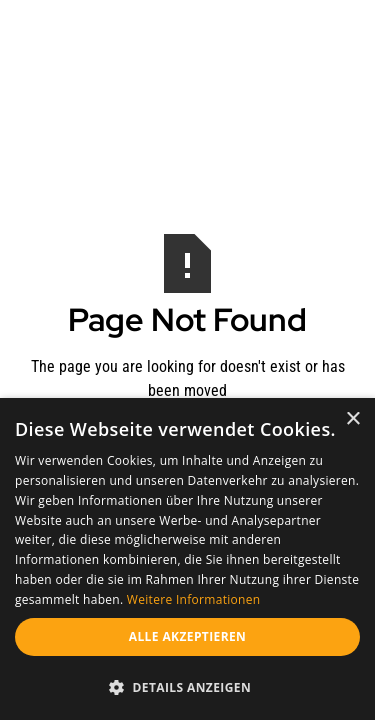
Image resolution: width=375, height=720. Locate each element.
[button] (187, 687)
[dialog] (187, 559)
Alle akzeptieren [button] (188, 636)
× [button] (352, 419)
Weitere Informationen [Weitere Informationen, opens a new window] (194, 599)
